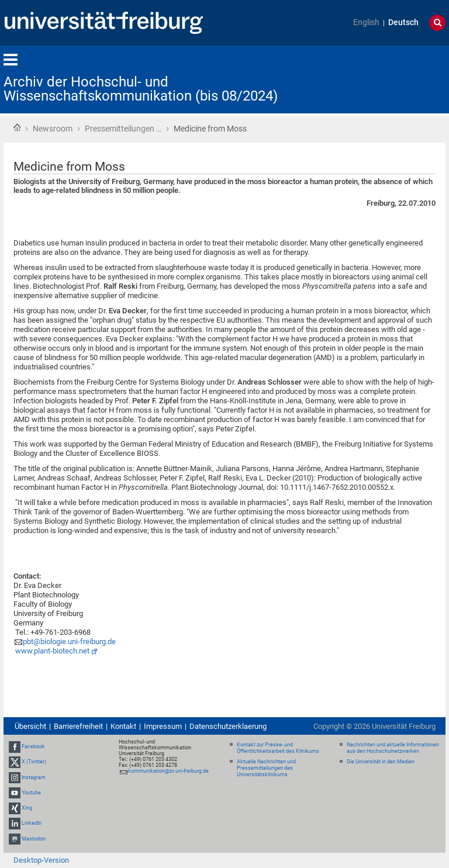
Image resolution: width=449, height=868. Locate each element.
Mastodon (34, 839)
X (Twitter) (34, 762)
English (366, 23)
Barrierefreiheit (78, 726)
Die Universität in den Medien (381, 762)
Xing (27, 808)
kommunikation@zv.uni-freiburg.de (168, 771)
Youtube (31, 793)
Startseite (17, 127)
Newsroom (53, 129)
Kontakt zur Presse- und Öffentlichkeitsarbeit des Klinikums (278, 748)
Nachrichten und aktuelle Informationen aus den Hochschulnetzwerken (393, 748)
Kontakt (123, 726)
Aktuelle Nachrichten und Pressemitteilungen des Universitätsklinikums (266, 768)
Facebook (33, 746)
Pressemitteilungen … (123, 129)
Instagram (34, 777)
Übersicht (30, 726)
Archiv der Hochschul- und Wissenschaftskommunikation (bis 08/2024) (141, 89)
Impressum (163, 726)
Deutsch (403, 23)
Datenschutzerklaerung (228, 726)
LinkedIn (32, 823)
